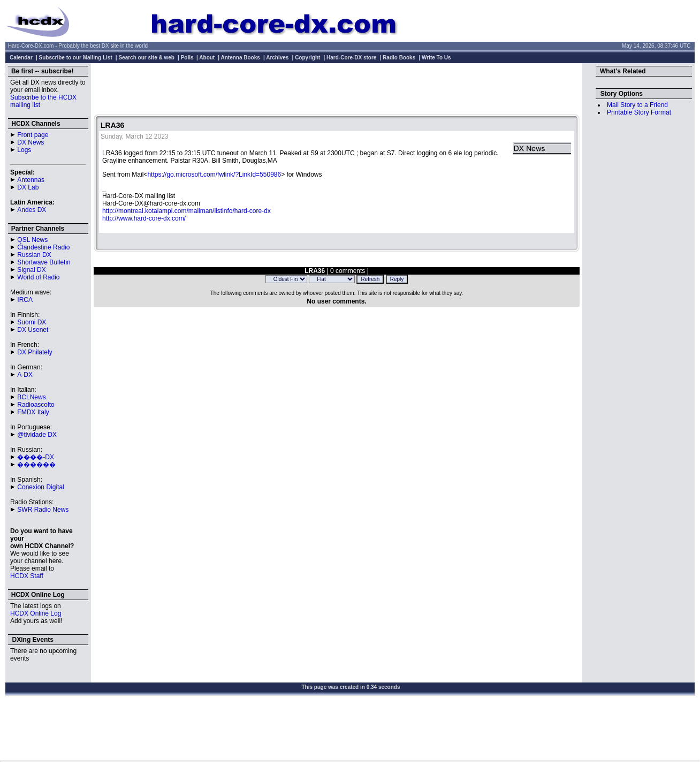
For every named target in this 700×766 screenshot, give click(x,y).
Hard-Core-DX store (351, 58)
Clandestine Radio (43, 247)
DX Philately (35, 352)
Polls (187, 58)
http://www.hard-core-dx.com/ (144, 218)
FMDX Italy (33, 412)
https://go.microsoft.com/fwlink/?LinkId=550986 (214, 175)
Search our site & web (146, 58)
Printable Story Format (639, 112)
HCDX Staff (27, 576)
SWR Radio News (43, 510)
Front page (33, 135)
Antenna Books (241, 58)
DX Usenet (33, 330)
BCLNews (31, 397)
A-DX (25, 375)
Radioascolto (36, 405)
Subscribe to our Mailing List (76, 58)
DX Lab (28, 187)
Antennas (31, 180)
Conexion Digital (40, 487)
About (207, 58)
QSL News (32, 240)
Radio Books (399, 58)
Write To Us (436, 58)
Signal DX (31, 270)
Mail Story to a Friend (637, 105)
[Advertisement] (337, 90)
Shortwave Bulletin (44, 262)
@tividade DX (37, 435)
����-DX (36, 457)
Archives (277, 58)
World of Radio (38, 277)
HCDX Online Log (36, 613)
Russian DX (34, 255)
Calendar (21, 58)
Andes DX (32, 210)
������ (36, 465)
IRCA (25, 300)
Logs (24, 150)
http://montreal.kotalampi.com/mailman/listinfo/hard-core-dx (187, 211)
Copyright (307, 58)
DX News (31, 142)
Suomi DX (32, 322)
